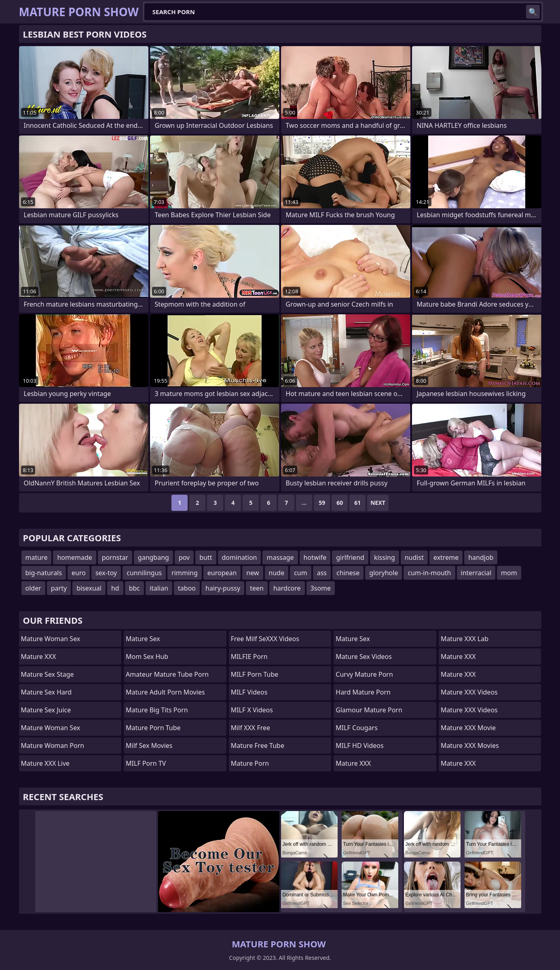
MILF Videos (249, 692)
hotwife (315, 557)
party (59, 588)
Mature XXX (39, 657)
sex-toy (106, 573)
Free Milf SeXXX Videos (265, 639)
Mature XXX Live (45, 763)
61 (357, 503)
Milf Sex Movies (149, 746)
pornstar (115, 557)
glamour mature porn (369, 710)
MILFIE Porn (249, 657)
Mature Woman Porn (53, 746)
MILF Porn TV (146, 763)
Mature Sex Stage (48, 674)
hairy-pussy (223, 588)
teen (257, 588)
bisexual (89, 588)
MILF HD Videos (359, 746)
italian (159, 588)
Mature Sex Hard (46, 692)
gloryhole (384, 573)
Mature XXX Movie (468, 728)
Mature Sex (143, 639)
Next (378, 503)
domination (240, 557)
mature (37, 557)
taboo (187, 588)
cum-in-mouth (429, 573)
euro (79, 573)
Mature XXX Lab (465, 639)
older (33, 588)
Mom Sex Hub (147, 657)
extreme (446, 557)
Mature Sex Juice (46, 710)
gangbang (153, 557)
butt (206, 557)
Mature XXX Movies (470, 746)
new (253, 573)
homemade (74, 557)
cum (301, 573)
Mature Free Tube (258, 746)
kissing (385, 557)
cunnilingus (144, 573)
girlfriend (350, 557)
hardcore (287, 588)
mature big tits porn (157, 710)
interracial (476, 573)
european (222, 573)
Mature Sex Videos (364, 657)
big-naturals (44, 573)
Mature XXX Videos (469, 692)
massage (280, 557)
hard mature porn (363, 692)
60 (340, 503)
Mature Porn (250, 763)
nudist (414, 557)
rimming (185, 573)
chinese (348, 573)
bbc (134, 588)
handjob (481, 557)
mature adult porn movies (165, 692)
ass (322, 573)
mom (509, 573)
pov (184, 557)
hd (115, 588)
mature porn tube (153, 728)
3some (321, 588)
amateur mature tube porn (167, 674)
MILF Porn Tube (255, 674)
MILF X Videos (252, 710)
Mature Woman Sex (51, 639)
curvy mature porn (364, 674)
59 (322, 503)
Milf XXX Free (250, 728)
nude (277, 573)
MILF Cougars (357, 728)
